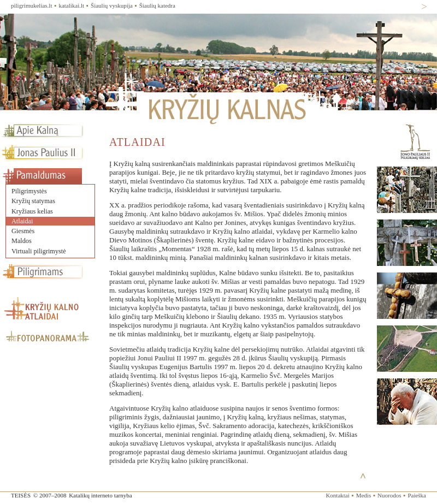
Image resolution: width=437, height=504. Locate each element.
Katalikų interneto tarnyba (100, 495)
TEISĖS (21, 495)
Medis (364, 495)
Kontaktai (337, 495)
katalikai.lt (71, 5)
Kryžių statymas (33, 201)
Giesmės (23, 231)
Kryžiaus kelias (32, 211)
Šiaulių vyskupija (112, 5)
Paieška (417, 495)
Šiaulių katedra (157, 5)
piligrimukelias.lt (31, 5)
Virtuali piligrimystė (39, 251)
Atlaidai (22, 221)
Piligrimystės (29, 191)
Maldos (22, 241)
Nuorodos (389, 495)
